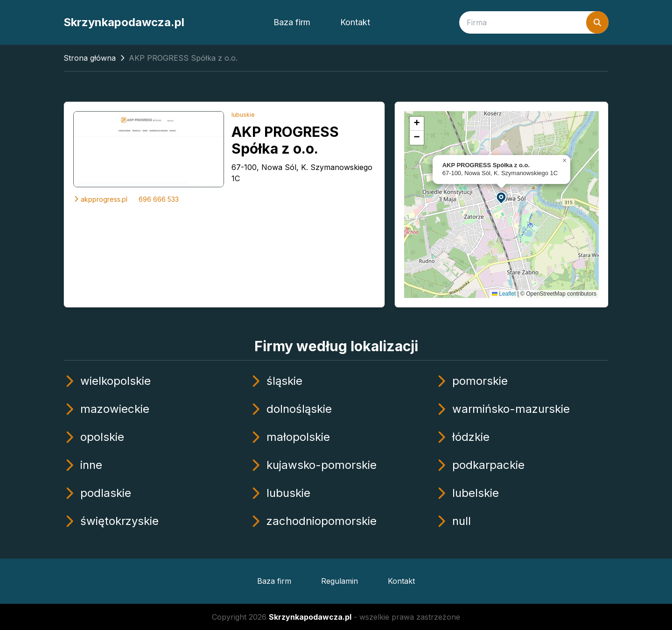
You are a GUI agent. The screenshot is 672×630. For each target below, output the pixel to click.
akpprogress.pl (100, 199)
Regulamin (339, 581)
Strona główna (90, 58)
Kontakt (355, 22)
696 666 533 (159, 199)
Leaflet (504, 294)
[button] (502, 197)
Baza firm (292, 22)
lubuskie (243, 115)
